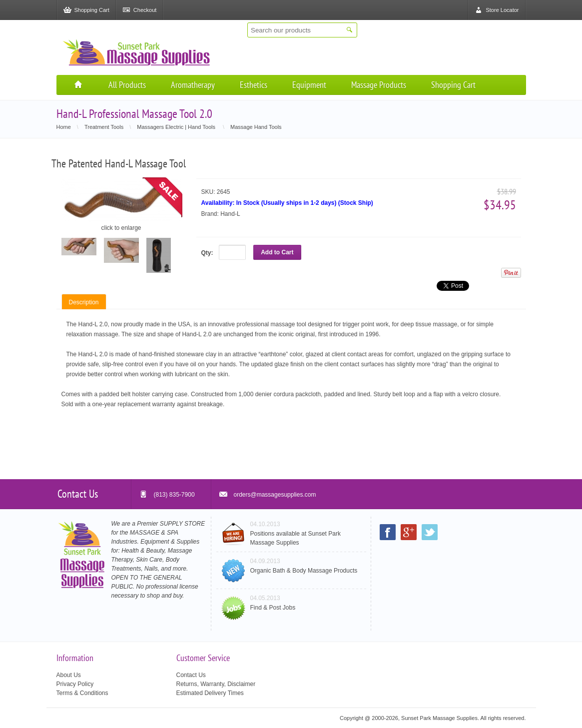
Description (84, 302)
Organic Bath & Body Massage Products (304, 571)
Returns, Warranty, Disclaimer (216, 684)
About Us (69, 675)
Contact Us (191, 675)
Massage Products (379, 85)
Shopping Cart (453, 85)
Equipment (309, 85)
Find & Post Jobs (273, 608)
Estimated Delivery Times (210, 693)
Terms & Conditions (82, 693)
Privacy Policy (75, 684)
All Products (127, 85)
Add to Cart (277, 252)
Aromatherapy (193, 85)
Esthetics (254, 85)
